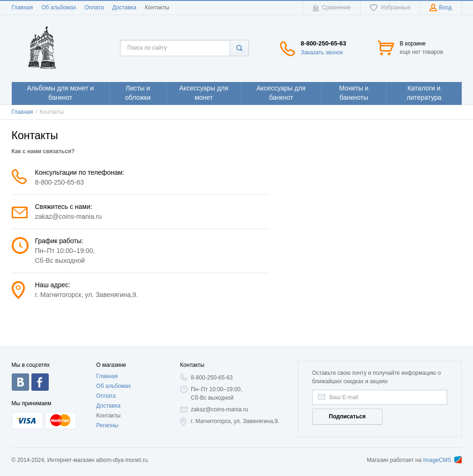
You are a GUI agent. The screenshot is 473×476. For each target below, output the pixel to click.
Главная (23, 7)
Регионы (107, 425)
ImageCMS (442, 460)
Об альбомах (59, 7)
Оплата (94, 7)
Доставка (124, 7)
